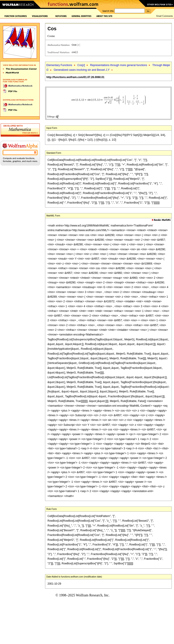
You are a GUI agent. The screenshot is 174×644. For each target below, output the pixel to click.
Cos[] (81, 65)
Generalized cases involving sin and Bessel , (82, 70)
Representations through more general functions (119, 65)
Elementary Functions (59, 65)
